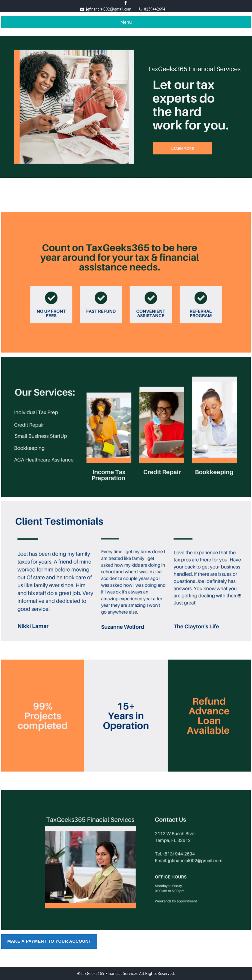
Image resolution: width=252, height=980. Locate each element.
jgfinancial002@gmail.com (109, 9)
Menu (126, 22)
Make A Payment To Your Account (49, 941)
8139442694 (155, 9)
